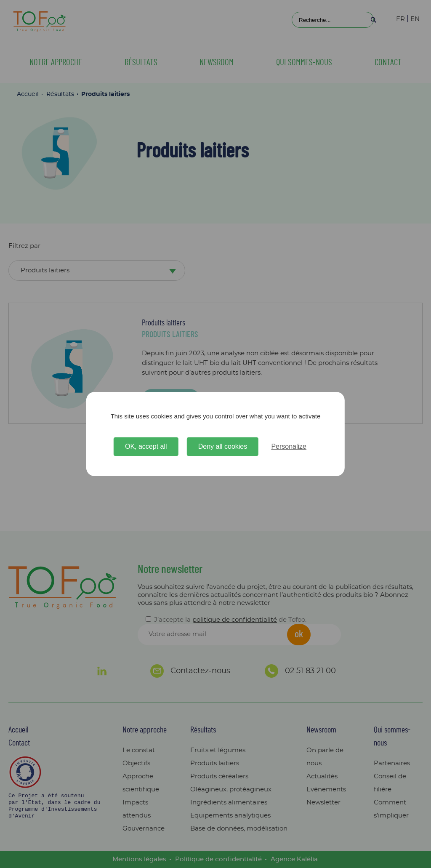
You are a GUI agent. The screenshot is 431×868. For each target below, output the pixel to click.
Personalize (289, 446)
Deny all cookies (223, 446)
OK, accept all (146, 446)
